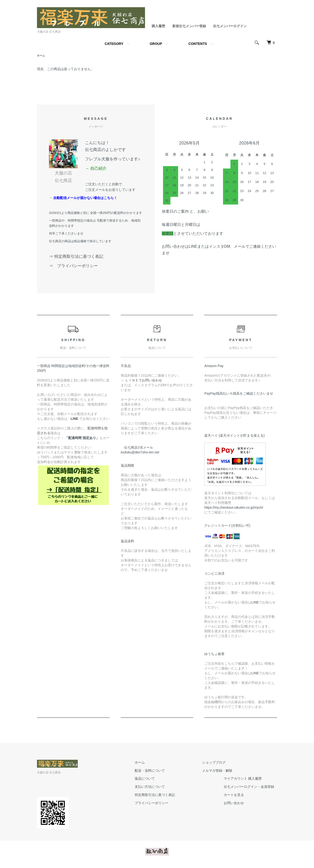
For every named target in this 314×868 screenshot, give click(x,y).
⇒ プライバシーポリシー (75, 266)
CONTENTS (198, 44)
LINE (255, 603)
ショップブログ (217, 763)
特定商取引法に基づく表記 (163, 795)
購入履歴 (158, 26)
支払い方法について (158, 787)
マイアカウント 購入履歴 (246, 779)
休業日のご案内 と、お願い (185, 212)
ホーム (41, 56)
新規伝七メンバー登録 (189, 26)
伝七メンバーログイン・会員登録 (252, 787)
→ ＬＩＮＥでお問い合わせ (143, 381)
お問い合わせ (237, 803)
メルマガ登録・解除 (220, 771)
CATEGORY (114, 44)
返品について (153, 779)
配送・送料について (158, 771)
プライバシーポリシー (160, 803)
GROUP (156, 44)
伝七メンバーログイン (230, 26)
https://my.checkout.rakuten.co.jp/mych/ (234, 508)
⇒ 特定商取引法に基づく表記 (76, 257)
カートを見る (237, 795)
